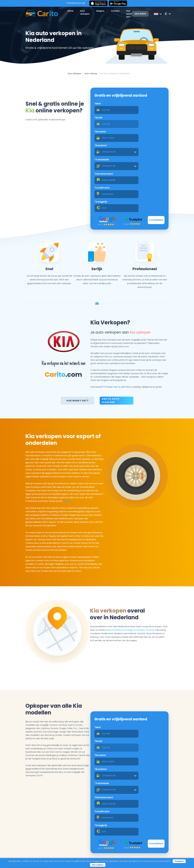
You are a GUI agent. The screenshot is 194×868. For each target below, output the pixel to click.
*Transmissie (97, 136)
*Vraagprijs (139, 150)
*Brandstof (139, 121)
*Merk (93, 107)
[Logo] (35, 14)
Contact (110, 12)
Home (64, 12)
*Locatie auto (98, 150)
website (60, 455)
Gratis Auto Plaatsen (111, 352)
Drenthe (162, 584)
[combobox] (152, 128)
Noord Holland (126, 584)
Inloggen (141, 14)
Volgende (163, 168)
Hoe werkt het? (78, 352)
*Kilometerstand (142, 136)
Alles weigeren (98, 865)
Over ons (78, 853)
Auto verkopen (75, 75)
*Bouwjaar (96, 121)
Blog (76, 856)
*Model (137, 107)
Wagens (95, 12)
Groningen (140, 584)
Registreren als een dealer (159, 837)
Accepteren (179, 861)
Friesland (152, 584)
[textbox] (152, 128)
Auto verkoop (91, 75)
